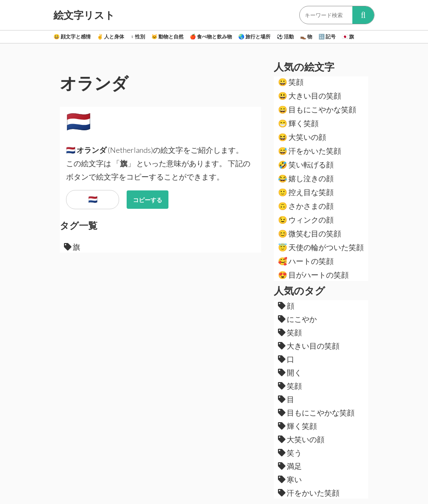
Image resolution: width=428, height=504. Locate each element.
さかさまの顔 (306, 206)
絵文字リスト (84, 15)
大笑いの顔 (302, 137)
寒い (290, 479)
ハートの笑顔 (306, 261)
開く (290, 372)
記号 (327, 37)
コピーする (148, 200)
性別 (138, 37)
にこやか (297, 319)
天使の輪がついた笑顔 (321, 247)
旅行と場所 (254, 37)
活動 (285, 37)
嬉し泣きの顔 (306, 178)
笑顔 (291, 82)
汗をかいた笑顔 (310, 151)
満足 (290, 466)
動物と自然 (167, 37)
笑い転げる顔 (306, 165)
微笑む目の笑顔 (310, 233)
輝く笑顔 (298, 123)
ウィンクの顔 (306, 220)
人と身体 (111, 37)
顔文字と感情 (72, 37)
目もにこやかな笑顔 (317, 109)
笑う (290, 453)
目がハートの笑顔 (313, 275)
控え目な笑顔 (306, 192)
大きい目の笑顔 (310, 96)
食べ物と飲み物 (211, 37)
